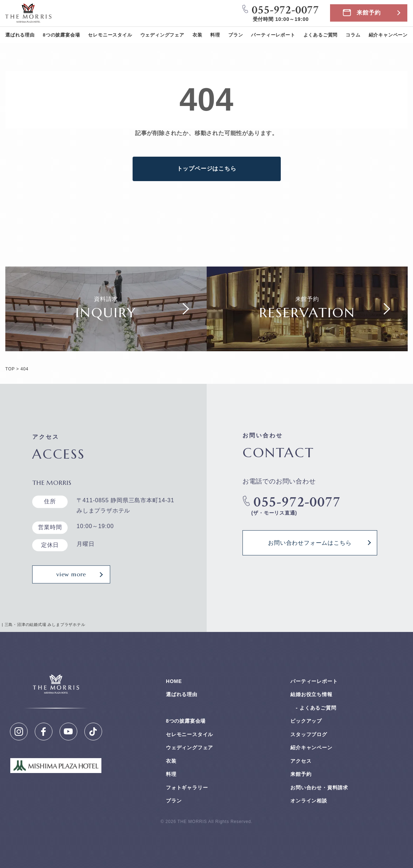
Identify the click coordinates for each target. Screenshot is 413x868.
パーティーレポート (273, 35)
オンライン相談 (309, 801)
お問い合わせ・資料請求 (319, 788)
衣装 (197, 35)
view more (71, 575)
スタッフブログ (309, 734)
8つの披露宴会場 (62, 35)
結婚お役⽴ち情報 (311, 694)
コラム (353, 35)
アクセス (301, 761)
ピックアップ (306, 721)
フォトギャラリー (187, 788)
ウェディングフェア (162, 35)
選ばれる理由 (20, 35)
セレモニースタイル (110, 35)
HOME (174, 681)
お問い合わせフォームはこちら (310, 543)
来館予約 (369, 13)
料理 (215, 35)
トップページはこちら (207, 169)
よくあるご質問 (321, 35)
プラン (236, 35)
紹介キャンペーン (388, 35)
